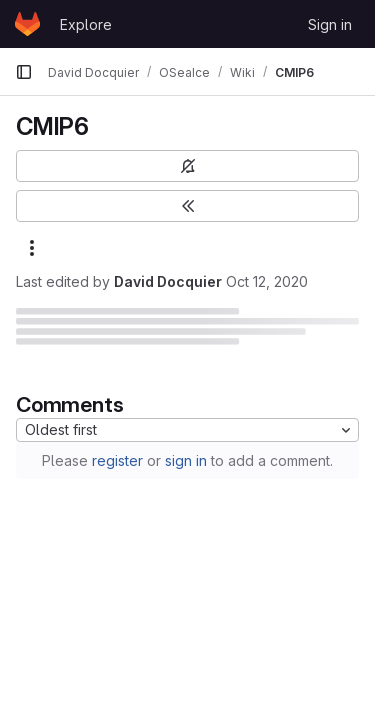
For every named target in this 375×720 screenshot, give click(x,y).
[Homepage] (27, 24)
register (117, 460)
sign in (186, 460)
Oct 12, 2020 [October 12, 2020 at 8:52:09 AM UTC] (267, 281)
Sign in (330, 24)
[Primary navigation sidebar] (24, 72)
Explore (86, 24)
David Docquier (168, 281)
